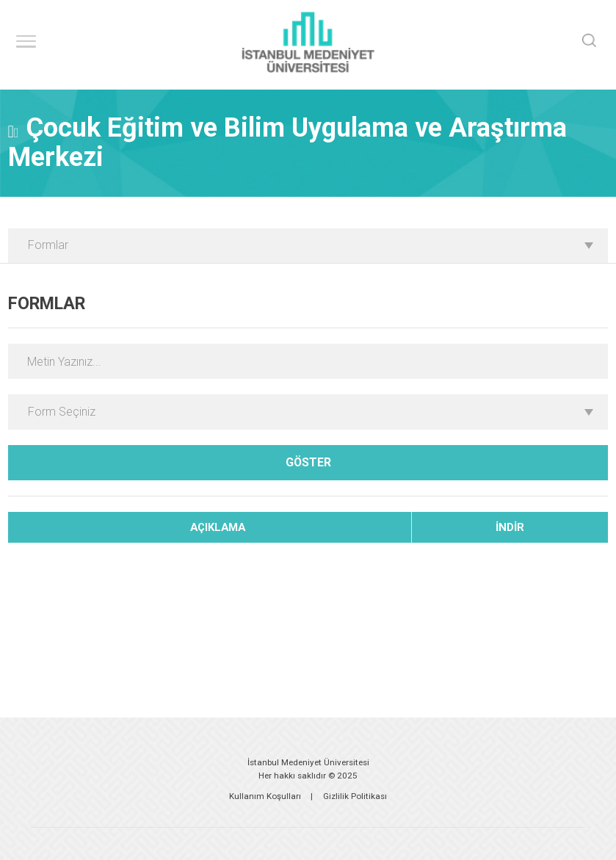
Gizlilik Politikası (355, 796)
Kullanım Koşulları (265, 796)
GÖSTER (308, 462)
